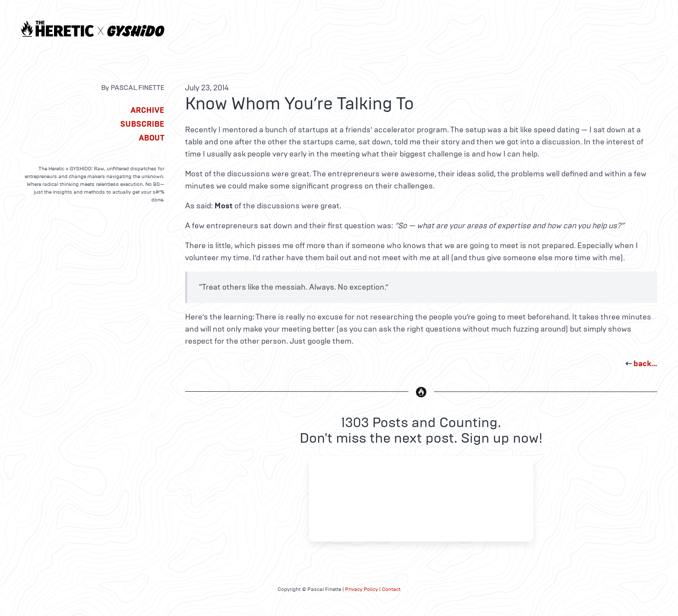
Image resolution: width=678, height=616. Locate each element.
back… (645, 364)
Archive (147, 110)
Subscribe (142, 124)
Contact (391, 589)
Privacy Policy (361, 589)
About (152, 138)
